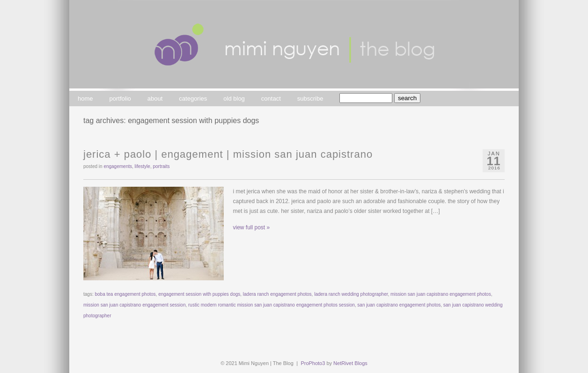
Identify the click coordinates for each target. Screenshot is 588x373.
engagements (118, 166)
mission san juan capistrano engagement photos (441, 294)
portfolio (120, 99)
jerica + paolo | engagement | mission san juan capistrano (228, 154)
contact (271, 99)
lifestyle (143, 166)
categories (193, 99)
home (85, 99)
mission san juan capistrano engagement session (134, 305)
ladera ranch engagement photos (277, 294)
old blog (234, 99)
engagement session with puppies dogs (199, 294)
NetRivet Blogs (350, 363)
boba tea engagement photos (125, 294)
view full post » (252, 227)
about (155, 99)
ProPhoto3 (313, 363)
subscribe (310, 99)
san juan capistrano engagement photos (399, 305)
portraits (161, 166)
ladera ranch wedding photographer (351, 294)
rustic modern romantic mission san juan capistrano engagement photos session (272, 305)
